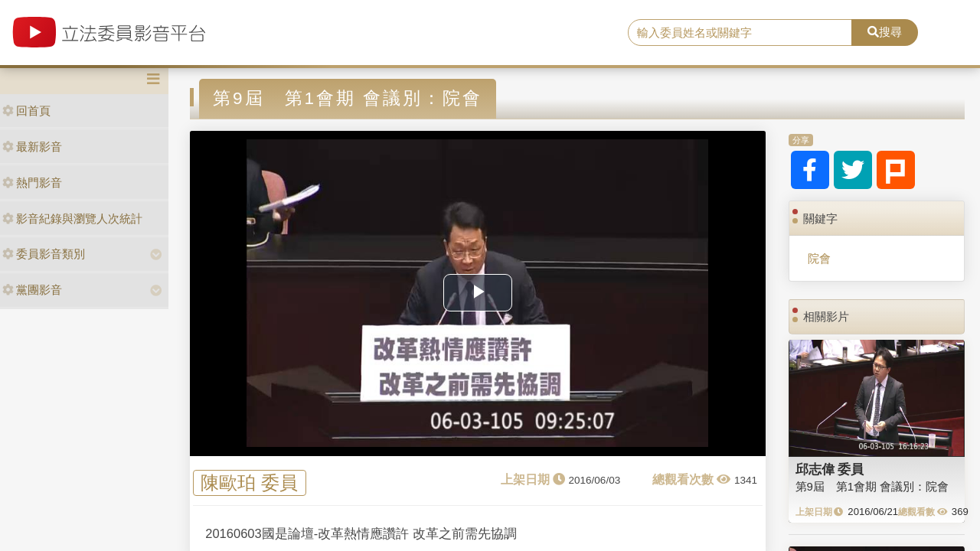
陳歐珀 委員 (249, 483)
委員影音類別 (44, 254)
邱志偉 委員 (830, 469)
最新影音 (32, 147)
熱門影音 (32, 183)
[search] (740, 33)
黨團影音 (32, 290)
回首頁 (26, 111)
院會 (819, 258)
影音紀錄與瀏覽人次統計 (72, 218)
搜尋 (885, 32)
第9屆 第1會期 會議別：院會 (872, 486)
